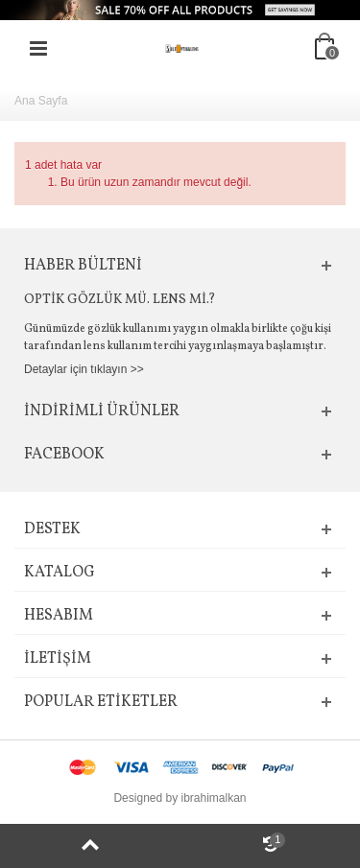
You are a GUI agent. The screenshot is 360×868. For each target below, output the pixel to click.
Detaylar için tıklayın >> (84, 369)
